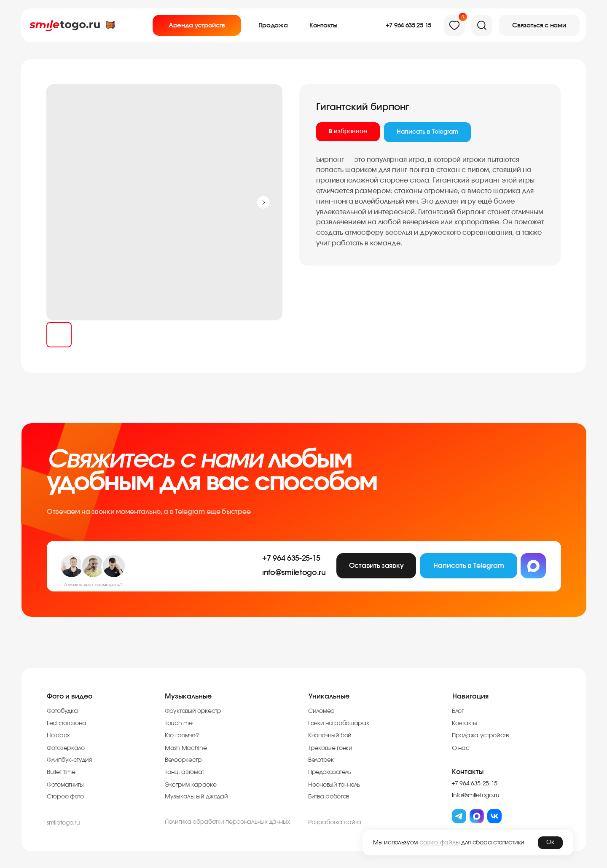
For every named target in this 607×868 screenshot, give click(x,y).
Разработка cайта (335, 822)
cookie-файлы (439, 843)
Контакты (468, 772)
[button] (539, 25)
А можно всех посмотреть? (93, 585)
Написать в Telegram (427, 132)
